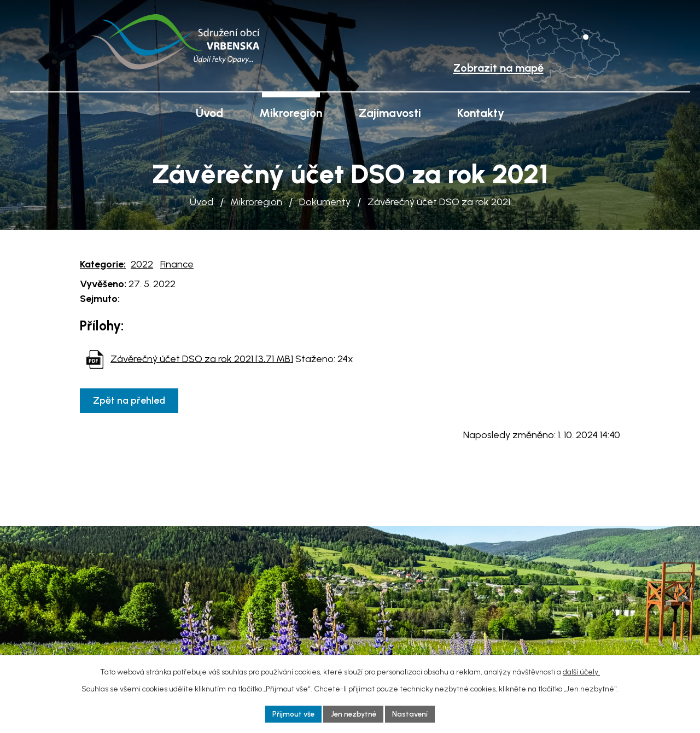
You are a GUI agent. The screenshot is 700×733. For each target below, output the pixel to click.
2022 (142, 264)
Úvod (202, 202)
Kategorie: (103, 264)
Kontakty (481, 113)
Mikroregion (256, 202)
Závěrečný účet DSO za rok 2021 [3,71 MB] (202, 358)
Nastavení (413, 714)
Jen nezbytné (354, 714)
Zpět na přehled (131, 400)
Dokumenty (325, 202)
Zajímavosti (390, 113)
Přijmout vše (291, 714)
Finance (177, 264)
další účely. (581, 671)
